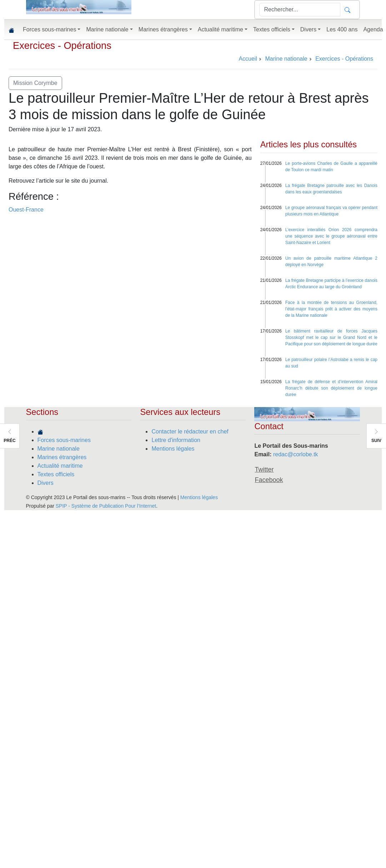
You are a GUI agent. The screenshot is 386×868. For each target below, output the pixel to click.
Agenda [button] (373, 29)
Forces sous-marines (64, 440)
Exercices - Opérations (62, 45)
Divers (46, 483)
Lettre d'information (176, 440)
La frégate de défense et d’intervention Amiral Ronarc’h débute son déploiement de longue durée (331, 388)
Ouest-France (26, 210)
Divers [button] (308, 29)
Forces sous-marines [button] (49, 29)
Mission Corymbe (35, 83)
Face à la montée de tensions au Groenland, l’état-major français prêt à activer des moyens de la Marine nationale (331, 309)
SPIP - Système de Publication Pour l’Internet (106, 506)
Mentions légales (173, 449)
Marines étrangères (62, 457)
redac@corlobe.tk (296, 454)
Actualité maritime (60, 466)
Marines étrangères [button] (163, 29)
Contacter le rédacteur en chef (190, 432)
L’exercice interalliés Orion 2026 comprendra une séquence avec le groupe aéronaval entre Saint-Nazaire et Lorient (331, 236)
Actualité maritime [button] (220, 29)
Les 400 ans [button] (342, 29)
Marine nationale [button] (107, 29)
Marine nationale (59, 449)
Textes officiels (56, 474)
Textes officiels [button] (272, 29)
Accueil (248, 59)
